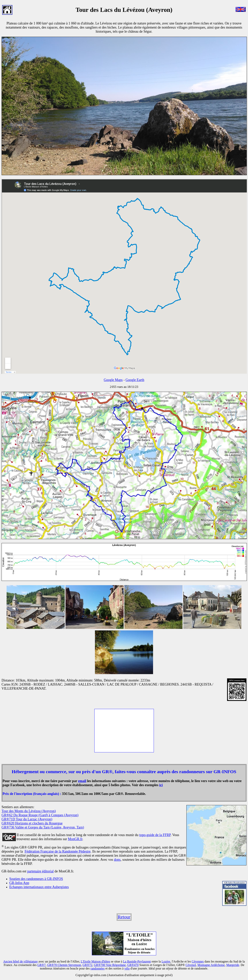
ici (161, 785)
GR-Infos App (19, 883)
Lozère (166, 961)
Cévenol (191, 965)
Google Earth (135, 380)
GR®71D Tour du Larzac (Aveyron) (27, 819)
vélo (127, 968)
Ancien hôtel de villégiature (21, 961)
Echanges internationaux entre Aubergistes (39, 887)
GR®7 (41, 965)
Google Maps (113, 380)
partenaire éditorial (40, 871)
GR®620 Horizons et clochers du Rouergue (32, 823)
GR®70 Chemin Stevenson (64, 965)
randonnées (98, 968)
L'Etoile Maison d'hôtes (96, 961)
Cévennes (198, 961)
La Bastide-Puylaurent (137, 961)
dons (117, 860)
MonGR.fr (75, 839)
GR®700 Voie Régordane (110, 965)
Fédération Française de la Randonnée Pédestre (58, 851)
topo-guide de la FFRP (155, 835)
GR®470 (133, 965)
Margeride (233, 965)
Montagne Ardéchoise (211, 965)
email (82, 781)
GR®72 (87, 965)
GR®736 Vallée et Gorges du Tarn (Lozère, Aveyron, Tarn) (43, 827)
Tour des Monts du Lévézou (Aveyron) (29, 811)
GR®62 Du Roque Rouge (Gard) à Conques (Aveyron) (40, 815)
